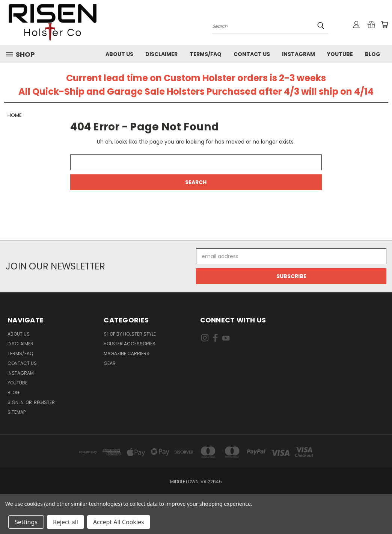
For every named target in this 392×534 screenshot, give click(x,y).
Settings (26, 522)
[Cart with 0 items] (384, 24)
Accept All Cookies (119, 522)
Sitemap (17, 412)
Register (44, 402)
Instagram (299, 54)
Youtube (340, 54)
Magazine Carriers (127, 353)
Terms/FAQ (206, 54)
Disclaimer (161, 54)
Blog (373, 54)
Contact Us (252, 54)
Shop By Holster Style (130, 334)
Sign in (16, 402)
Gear (110, 363)
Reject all (66, 522)
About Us (119, 54)
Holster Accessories (130, 344)
